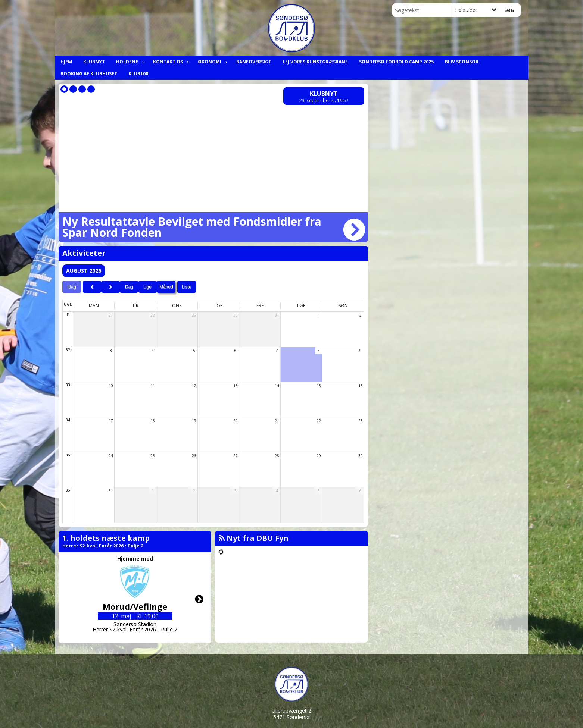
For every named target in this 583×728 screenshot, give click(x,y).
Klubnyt (94, 62)
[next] (110, 287)
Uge (147, 287)
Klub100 (138, 74)
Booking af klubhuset (89, 74)
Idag (71, 287)
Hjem (66, 62)
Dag (129, 287)
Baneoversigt (254, 62)
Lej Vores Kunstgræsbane (315, 62)
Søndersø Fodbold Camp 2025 (396, 62)
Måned (166, 287)
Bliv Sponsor (462, 62)
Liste (186, 287)
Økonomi (211, 62)
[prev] (92, 287)
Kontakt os (170, 62)
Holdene (129, 62)
